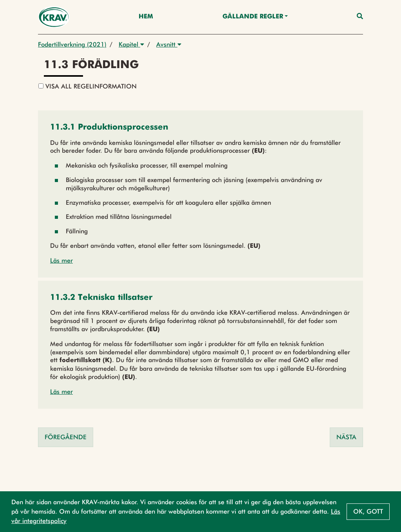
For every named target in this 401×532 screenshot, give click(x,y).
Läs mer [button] (61, 261)
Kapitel (131, 44)
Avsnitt (169, 44)
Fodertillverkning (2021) (72, 44)
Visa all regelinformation (88, 86)
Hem (146, 17)
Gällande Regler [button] (253, 17)
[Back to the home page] (54, 17)
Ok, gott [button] (368, 511)
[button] (109, 128)
